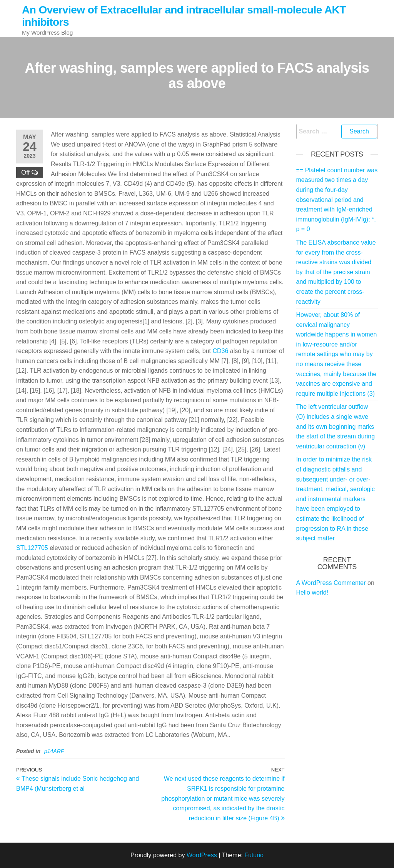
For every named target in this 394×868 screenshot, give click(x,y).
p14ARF (54, 751)
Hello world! (312, 592)
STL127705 (32, 548)
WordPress (202, 855)
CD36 (220, 351)
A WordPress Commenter (331, 583)
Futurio (254, 855)
